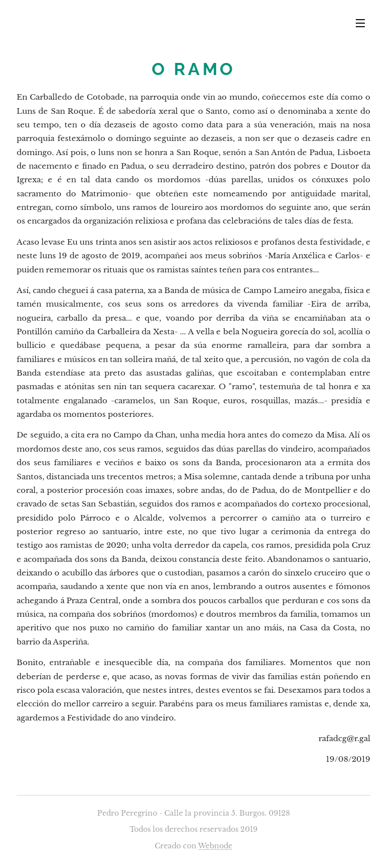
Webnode (215, 846)
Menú (360, 23)
